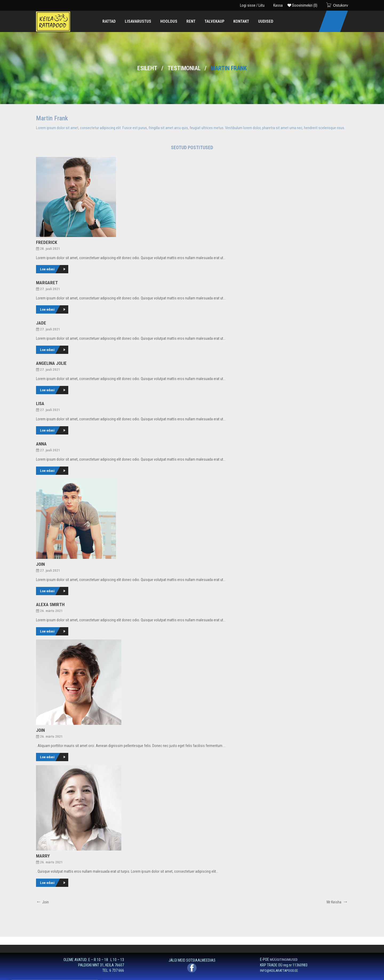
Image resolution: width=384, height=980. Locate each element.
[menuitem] (109, 21)
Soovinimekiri (302, 5)
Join (40, 564)
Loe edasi (47, 269)
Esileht (147, 68)
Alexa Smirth (50, 604)
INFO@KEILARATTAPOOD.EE (279, 971)
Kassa (278, 5)
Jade (41, 323)
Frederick (47, 242)
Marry (43, 856)
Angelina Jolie (51, 363)
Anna (41, 444)
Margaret (47, 283)
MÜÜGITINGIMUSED (284, 960)
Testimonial (184, 68)
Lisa (40, 404)
